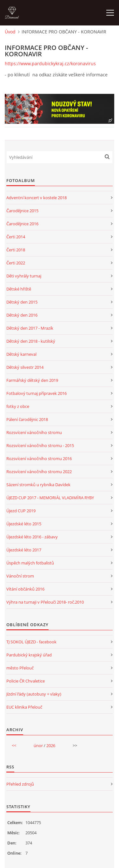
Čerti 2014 (16, 237)
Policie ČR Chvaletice (26, 681)
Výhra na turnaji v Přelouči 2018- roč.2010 (45, 602)
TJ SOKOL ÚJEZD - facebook (31, 642)
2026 (51, 745)
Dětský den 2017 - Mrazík (30, 328)
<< (14, 745)
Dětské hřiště (19, 289)
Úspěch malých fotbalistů (30, 563)
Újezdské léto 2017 (24, 550)
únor (38, 745)
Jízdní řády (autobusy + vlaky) (34, 694)
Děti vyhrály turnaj (24, 276)
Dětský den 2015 (22, 302)
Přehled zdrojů (20, 784)
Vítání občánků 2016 (25, 589)
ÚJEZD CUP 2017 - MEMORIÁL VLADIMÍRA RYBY (50, 498)
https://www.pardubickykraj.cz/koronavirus (50, 63)
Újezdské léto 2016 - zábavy (32, 537)
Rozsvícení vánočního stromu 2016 (39, 458)
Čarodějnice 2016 (22, 224)
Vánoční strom (20, 576)
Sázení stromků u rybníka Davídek (38, 485)
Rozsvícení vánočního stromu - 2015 (40, 445)
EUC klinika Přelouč (24, 707)
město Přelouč (20, 668)
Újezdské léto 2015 (24, 524)
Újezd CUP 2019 (21, 511)
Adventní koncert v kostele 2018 (36, 198)
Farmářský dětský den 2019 (32, 380)
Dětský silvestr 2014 (25, 367)
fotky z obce (18, 406)
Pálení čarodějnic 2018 (27, 419)
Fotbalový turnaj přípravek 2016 (36, 393)
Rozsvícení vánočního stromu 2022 (39, 472)
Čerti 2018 (16, 250)
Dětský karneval (21, 354)
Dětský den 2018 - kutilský (31, 341)
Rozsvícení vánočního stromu (34, 432)
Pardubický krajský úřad (29, 655)
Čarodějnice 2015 (22, 211)
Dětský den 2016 (22, 315)
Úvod (10, 32)
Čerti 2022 (16, 263)
